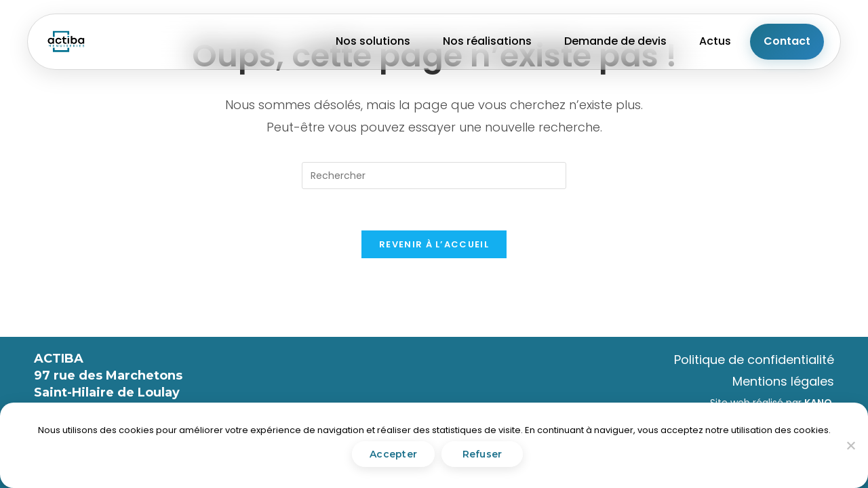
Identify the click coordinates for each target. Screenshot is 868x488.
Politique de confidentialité (754, 360)
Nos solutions (373, 41)
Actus (715, 41)
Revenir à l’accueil (434, 244)
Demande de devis (615, 41)
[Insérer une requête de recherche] (434, 176)
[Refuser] (850, 445)
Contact (787, 41)
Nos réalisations (487, 41)
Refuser (482, 454)
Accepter (393, 454)
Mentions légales (783, 381)
